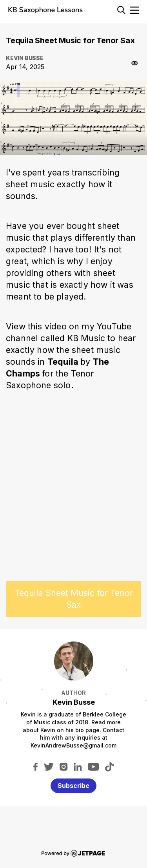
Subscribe (73, 786)
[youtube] (93, 766)
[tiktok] (109, 766)
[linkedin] (78, 766)
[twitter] (49, 766)
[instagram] (64, 766)
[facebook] (35, 766)
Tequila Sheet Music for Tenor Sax (74, 599)
